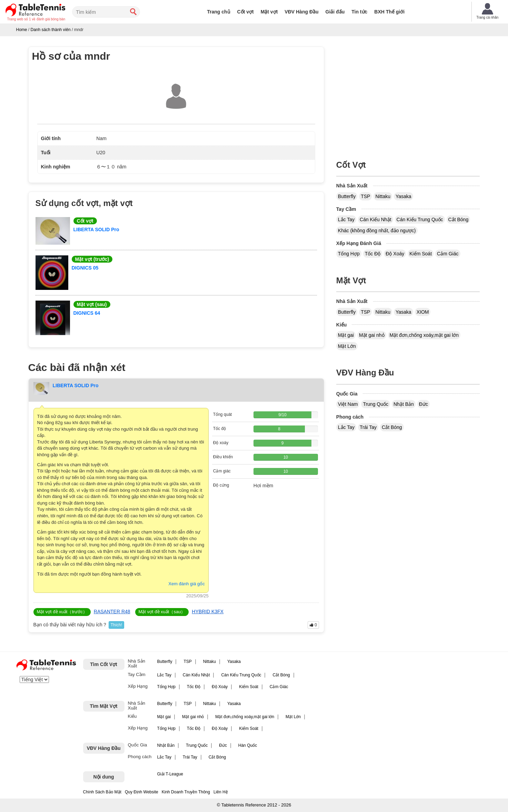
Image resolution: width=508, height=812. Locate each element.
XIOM (423, 312)
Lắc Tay (346, 219)
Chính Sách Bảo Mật (102, 792)
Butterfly (347, 196)
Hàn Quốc (248, 745)
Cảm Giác (448, 254)
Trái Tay (368, 427)
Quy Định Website (142, 792)
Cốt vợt (246, 12)
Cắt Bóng (459, 219)
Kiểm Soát (421, 254)
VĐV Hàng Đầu (301, 12)
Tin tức (359, 12)
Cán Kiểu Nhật (375, 219)
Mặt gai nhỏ (372, 335)
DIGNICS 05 (85, 268)
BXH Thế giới (389, 12)
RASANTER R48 (112, 612)
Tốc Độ (373, 254)
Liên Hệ (221, 792)
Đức (424, 404)
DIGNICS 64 (87, 313)
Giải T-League (170, 774)
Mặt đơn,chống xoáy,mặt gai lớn (424, 335)
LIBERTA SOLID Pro (96, 229)
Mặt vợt (269, 12)
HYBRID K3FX (208, 612)
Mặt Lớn (347, 346)
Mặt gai (346, 335)
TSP (365, 196)
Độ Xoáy (395, 254)
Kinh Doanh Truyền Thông (186, 792)
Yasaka (404, 196)
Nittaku (383, 196)
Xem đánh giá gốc (187, 584)
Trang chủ (218, 12)
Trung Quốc (376, 404)
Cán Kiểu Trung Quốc (420, 219)
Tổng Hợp (349, 254)
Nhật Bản (404, 404)
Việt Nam (348, 404)
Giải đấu (335, 12)
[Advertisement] (408, 95)
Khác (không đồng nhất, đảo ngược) (377, 231)
